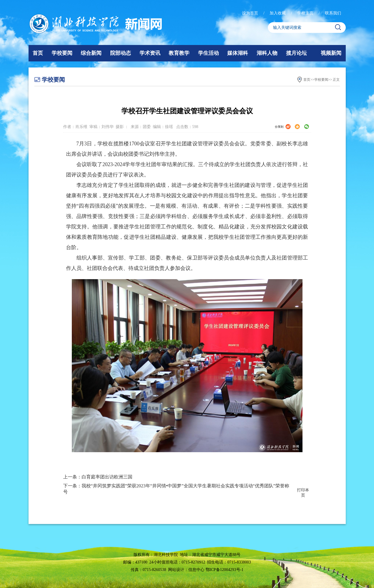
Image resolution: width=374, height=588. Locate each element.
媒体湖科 (238, 53)
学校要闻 (62, 53)
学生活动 (208, 53)
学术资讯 (150, 53)
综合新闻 (91, 53)
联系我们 (333, 13)
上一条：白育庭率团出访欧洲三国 (98, 477)
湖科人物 (267, 53)
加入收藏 (278, 13)
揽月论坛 (296, 53)
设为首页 (251, 13)
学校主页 (306, 13)
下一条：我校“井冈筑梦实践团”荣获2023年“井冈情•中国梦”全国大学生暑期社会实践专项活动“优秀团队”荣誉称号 (176, 489)
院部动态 (121, 53)
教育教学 (179, 53)
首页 (38, 53)
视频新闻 (331, 53)
